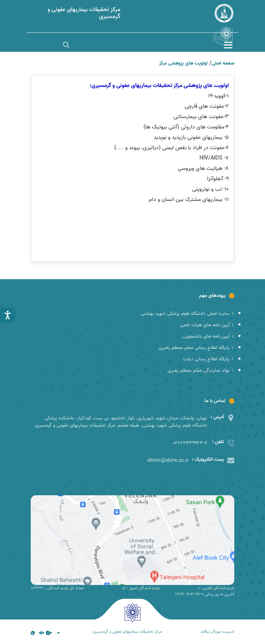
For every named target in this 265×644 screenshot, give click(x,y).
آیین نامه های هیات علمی (207, 325)
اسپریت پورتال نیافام (218, 632)
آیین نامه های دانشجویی (208, 336)
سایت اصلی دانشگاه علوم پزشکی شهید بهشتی (188, 314)
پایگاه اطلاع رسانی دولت (209, 359)
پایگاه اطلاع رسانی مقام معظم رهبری (197, 348)
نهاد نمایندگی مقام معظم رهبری (201, 370)
